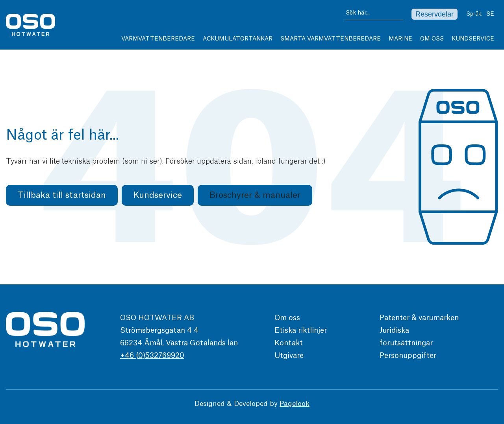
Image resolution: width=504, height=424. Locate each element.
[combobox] (375, 14)
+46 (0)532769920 (152, 356)
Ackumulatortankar (238, 39)
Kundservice (475, 39)
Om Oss (432, 39)
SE (492, 14)
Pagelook (295, 404)
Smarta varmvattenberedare (331, 39)
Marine (400, 39)
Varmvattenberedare (158, 39)
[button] (255, 195)
